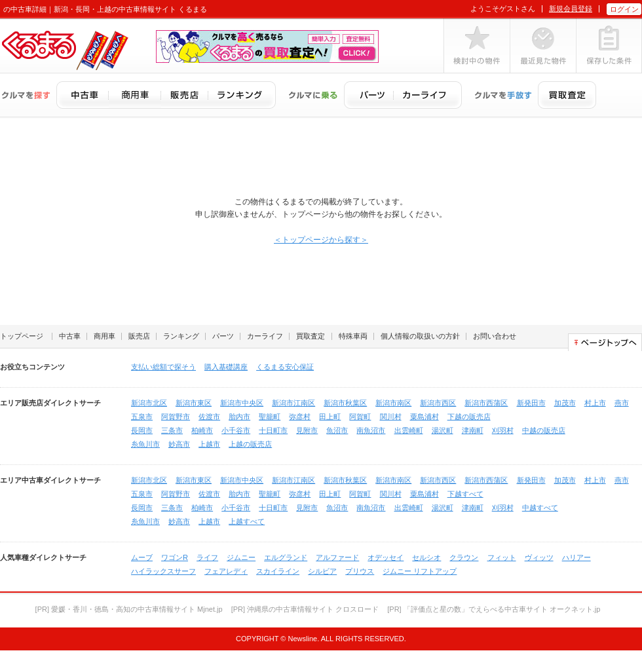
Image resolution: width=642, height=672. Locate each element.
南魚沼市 (371, 430)
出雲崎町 (409, 430)
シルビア (322, 571)
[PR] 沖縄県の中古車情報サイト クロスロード (305, 609)
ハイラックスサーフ (163, 571)
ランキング (181, 336)
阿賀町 (360, 417)
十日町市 (273, 430)
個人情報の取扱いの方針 (420, 336)
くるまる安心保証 (285, 367)
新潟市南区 (393, 403)
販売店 (139, 336)
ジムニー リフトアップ (420, 571)
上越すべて (247, 521)
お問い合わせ (495, 336)
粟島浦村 (425, 417)
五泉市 (142, 417)
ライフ (207, 557)
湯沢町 (443, 430)
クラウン (464, 557)
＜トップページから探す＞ (321, 240)
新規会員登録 (571, 9)
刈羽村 (503, 430)
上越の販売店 (250, 444)
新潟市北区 (149, 403)
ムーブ (142, 557)
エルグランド (286, 557)
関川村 (391, 417)
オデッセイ (386, 557)
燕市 (622, 403)
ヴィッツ (539, 557)
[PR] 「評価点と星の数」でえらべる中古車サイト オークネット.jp (494, 609)
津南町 (473, 430)
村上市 (595, 403)
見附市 (307, 430)
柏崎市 (202, 430)
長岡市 (142, 430)
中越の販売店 (544, 430)
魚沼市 (337, 430)
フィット (502, 557)
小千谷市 (236, 430)
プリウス (360, 571)
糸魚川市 (145, 444)
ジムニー (241, 557)
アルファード (337, 557)
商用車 (104, 336)
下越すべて (465, 494)
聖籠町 (270, 417)
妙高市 (179, 444)
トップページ (22, 336)
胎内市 (239, 417)
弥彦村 (300, 417)
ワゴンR (175, 557)
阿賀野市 (176, 417)
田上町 (330, 417)
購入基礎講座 (226, 367)
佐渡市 (209, 417)
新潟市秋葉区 (345, 403)
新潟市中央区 (242, 403)
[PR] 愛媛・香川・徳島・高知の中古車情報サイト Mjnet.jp (129, 609)
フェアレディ (226, 571)
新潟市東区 (194, 403)
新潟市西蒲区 (486, 403)
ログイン (624, 9)
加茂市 (565, 403)
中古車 (70, 336)
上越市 (209, 444)
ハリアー (576, 557)
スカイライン (278, 571)
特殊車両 (353, 336)
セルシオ (426, 557)
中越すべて (540, 508)
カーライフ (265, 336)
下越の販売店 (469, 417)
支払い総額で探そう (163, 367)
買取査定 (311, 336)
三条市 (172, 430)
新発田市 (531, 403)
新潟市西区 (438, 403)
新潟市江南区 (293, 403)
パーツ (223, 336)
